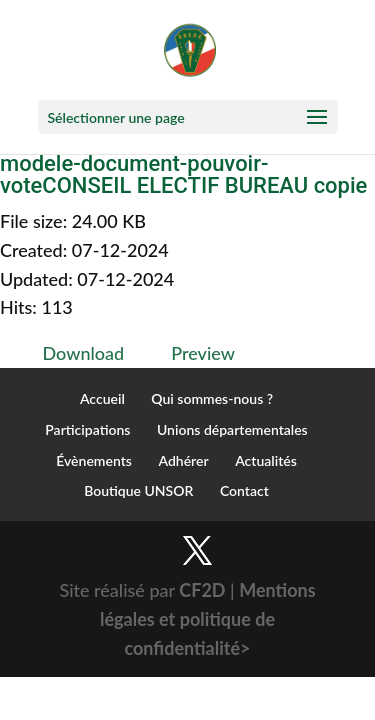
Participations (87, 429)
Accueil (102, 398)
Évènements (94, 460)
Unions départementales (232, 429)
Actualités (266, 460)
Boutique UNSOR (138, 490)
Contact (244, 490)
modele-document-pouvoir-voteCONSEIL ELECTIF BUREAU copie (183, 174)
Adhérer (183, 460)
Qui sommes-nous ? (212, 398)
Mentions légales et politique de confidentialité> (208, 619)
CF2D (202, 590)
